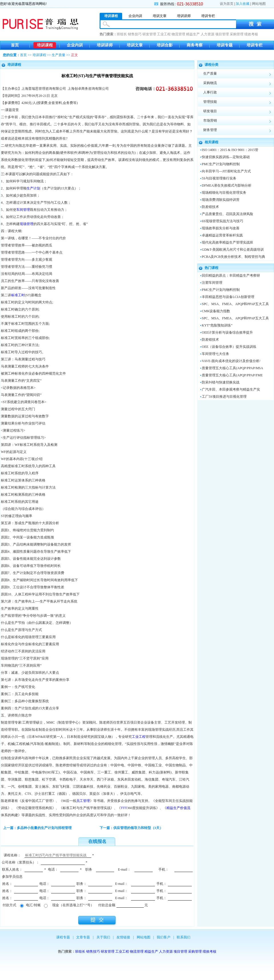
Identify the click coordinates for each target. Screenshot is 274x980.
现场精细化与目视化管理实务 (224, 193)
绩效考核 (251, 34)
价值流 (185, 808)
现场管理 (27, 224)
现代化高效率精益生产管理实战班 (227, 242)
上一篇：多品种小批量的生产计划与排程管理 (37, 828)
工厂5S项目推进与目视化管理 (224, 397)
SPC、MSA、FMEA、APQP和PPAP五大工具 (235, 304)
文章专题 (83, 937)
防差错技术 (210, 207)
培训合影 (165, 45)
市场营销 (210, 121)
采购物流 (210, 83)
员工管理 (83, 801)
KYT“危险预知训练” (217, 325)
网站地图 (259, 4)
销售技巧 (135, 34)
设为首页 (227, 4)
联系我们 (184, 937)
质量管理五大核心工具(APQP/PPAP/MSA (232, 368)
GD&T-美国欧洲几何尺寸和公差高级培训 (233, 250)
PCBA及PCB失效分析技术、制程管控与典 (233, 257)
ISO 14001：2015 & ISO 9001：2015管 (230, 150)
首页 (15, 45)
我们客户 (164, 937)
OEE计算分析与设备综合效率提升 (227, 332)
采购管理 (237, 34)
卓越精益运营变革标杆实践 (222, 235)
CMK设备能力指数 (216, 311)
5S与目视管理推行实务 (219, 178)
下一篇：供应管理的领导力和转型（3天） (131, 828)
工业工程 (164, 34)
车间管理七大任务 (215, 354)
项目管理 (222, 34)
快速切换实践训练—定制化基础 (226, 157)
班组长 (122, 34)
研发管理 (149, 34)
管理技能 (210, 102)
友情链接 (123, 937)
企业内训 (75, 45)
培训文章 (135, 45)
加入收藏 (243, 4)
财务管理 (210, 130)
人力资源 (207, 34)
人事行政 (210, 92)
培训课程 (45, 45)
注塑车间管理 (212, 283)
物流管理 (178, 34)
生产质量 (59, 55)
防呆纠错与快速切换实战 (221, 382)
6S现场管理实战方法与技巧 (222, 221)
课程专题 (63, 937)
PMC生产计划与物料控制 (221, 164)
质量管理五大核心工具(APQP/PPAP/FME (232, 375)
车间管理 (23, 210)
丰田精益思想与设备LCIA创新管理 (228, 297)
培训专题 (225, 45)
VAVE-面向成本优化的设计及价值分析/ (231, 361)
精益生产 (193, 34)
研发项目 (210, 111)
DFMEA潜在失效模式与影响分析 (227, 185)
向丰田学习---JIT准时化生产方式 (226, 171)
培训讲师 (105, 45)
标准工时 (18, 295)
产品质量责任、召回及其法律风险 (227, 214)
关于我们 (103, 937)
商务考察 (195, 45)
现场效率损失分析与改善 (221, 228)
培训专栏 (255, 45)
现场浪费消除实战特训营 (221, 200)
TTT (124, 808)
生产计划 (33, 188)
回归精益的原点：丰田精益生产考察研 (231, 275)
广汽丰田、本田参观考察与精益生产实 (231, 389)
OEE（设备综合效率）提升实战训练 (229, 347)
